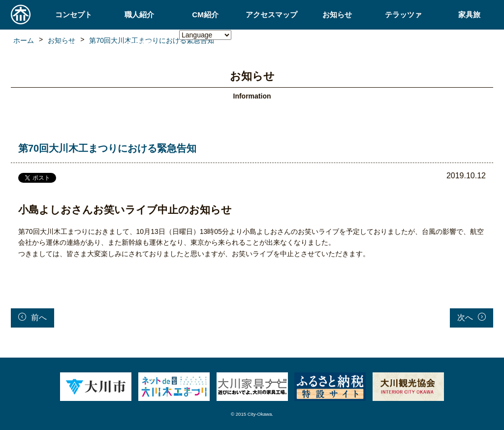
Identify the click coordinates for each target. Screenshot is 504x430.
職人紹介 (139, 15)
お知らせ (337, 15)
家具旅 (469, 15)
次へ (472, 317)
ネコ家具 (73, 44)
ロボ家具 (139, 44)
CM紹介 (205, 15)
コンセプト (74, 15)
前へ (32, 317)
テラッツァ (403, 15)
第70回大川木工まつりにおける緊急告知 (107, 148)
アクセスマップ (271, 15)
